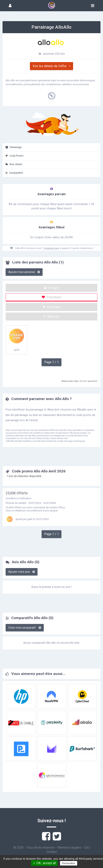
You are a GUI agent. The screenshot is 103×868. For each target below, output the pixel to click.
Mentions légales (69, 848)
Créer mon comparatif (25, 628)
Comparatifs (14, 173)
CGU (87, 848)
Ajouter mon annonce (24, 272)
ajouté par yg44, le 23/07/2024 (27, 519)
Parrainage (14, 147)
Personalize (69, 863)
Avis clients (14, 164)
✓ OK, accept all (44, 863)
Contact (52, 852)
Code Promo (14, 156)
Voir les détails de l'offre (51, 66)
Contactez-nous (51, 248)
